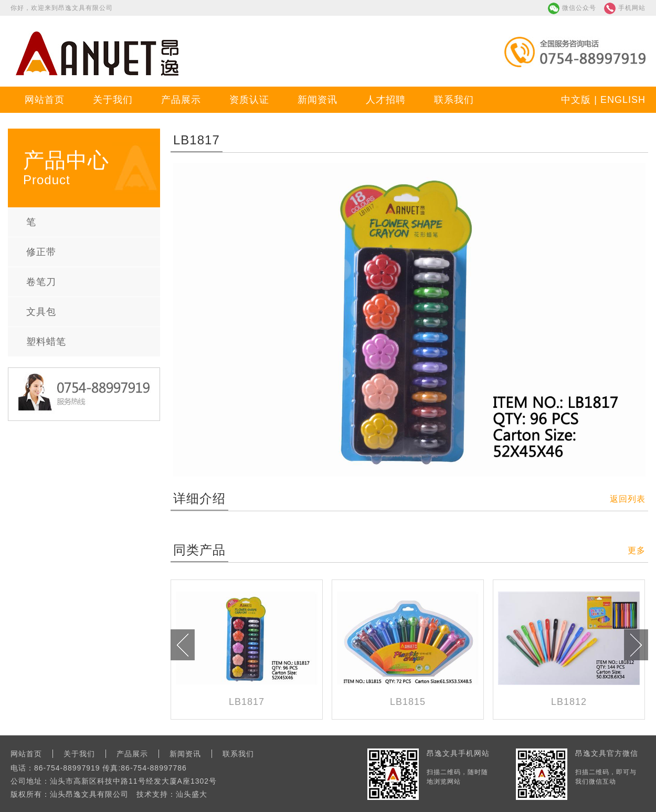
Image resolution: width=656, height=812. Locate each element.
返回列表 (628, 499)
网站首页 (45, 100)
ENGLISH (623, 100)
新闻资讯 (318, 100)
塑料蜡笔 (46, 342)
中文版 (576, 100)
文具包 (41, 312)
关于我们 (113, 100)
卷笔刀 (41, 282)
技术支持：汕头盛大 (172, 794)
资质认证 (249, 100)
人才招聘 (386, 100)
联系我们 (454, 100)
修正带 (41, 252)
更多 (637, 550)
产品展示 (181, 100)
